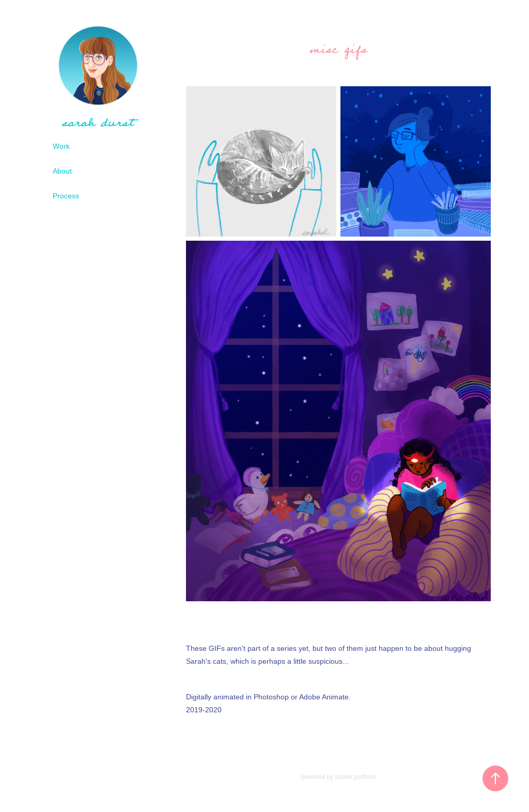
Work (61, 146)
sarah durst (98, 123)
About (62, 171)
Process (66, 196)
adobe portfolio (355, 777)
